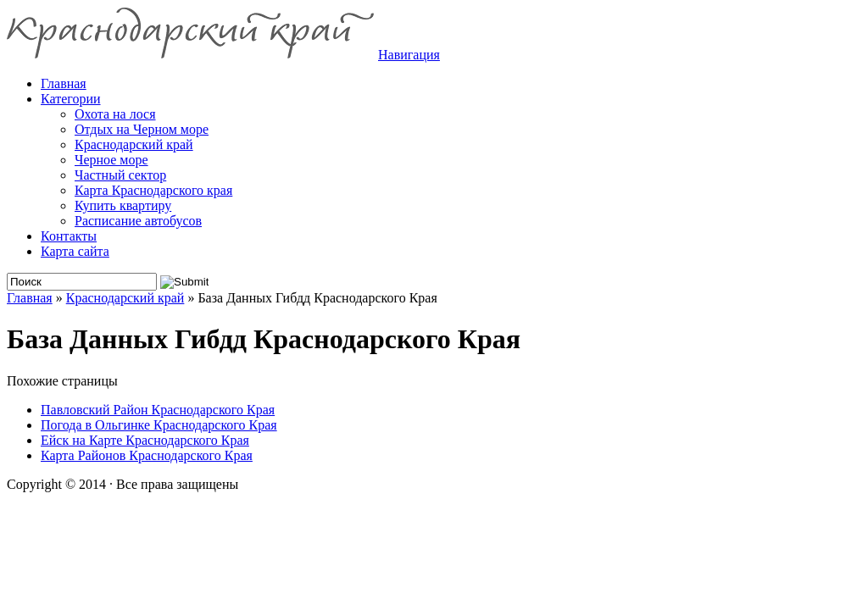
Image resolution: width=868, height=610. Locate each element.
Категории (71, 99)
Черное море (111, 160)
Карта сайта (75, 251)
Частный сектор (120, 175)
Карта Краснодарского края (153, 190)
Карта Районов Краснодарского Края (147, 455)
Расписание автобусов (138, 221)
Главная (30, 298)
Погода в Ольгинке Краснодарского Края (159, 425)
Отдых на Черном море (142, 129)
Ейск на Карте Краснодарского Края (145, 440)
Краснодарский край (134, 144)
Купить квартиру (123, 205)
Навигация (409, 55)
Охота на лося (115, 114)
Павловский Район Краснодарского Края (158, 410)
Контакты (69, 236)
